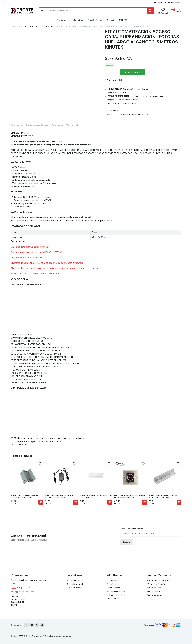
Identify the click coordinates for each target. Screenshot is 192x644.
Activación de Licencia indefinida (26, 258)
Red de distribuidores (173, 2)
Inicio (13, 26)
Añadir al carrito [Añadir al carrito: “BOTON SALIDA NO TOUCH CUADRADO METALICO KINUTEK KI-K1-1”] (144, 502)
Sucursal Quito (73, 580)
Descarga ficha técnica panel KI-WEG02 (30, 247)
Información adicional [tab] (37, 125)
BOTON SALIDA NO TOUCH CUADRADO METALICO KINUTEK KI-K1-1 (130, 496)
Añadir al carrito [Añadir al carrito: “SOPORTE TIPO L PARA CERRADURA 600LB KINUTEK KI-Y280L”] (179, 502)
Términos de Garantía (156, 584)
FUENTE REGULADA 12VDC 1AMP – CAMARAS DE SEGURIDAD (59, 496)
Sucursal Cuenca (74, 588)
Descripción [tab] (17, 125)
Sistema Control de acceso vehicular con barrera (35, 274)
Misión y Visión (113, 598)
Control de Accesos (26, 26)
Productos (62, 20)
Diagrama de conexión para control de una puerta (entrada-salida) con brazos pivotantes (54, 268)
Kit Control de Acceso (45, 26)
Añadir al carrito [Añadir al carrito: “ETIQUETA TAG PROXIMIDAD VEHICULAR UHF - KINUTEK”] (110, 502)
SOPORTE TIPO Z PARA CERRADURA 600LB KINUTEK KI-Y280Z (25, 496)
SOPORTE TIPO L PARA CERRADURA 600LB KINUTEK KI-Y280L (163, 496)
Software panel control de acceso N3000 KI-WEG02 (36, 252)
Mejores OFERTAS (117, 20)
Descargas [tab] (57, 125)
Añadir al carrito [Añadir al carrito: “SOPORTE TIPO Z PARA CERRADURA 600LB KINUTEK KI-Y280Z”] (41, 502)
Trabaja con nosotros (116, 595)
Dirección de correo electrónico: (151, 532)
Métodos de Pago (154, 591)
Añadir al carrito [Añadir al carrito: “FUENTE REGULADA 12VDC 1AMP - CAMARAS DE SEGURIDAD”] (75, 502)
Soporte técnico (113, 588)
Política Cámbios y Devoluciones (160, 580)
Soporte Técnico (95, 20)
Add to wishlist (115, 80)
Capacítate (78, 20)
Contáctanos (158, 2)
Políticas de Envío (154, 588)
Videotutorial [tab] (73, 125)
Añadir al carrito (133, 72)
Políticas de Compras (156, 595)
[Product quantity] (112, 72)
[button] (176, 11)
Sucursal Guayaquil (75, 584)
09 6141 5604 (21, 588)
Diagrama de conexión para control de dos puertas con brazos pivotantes (47, 263)
